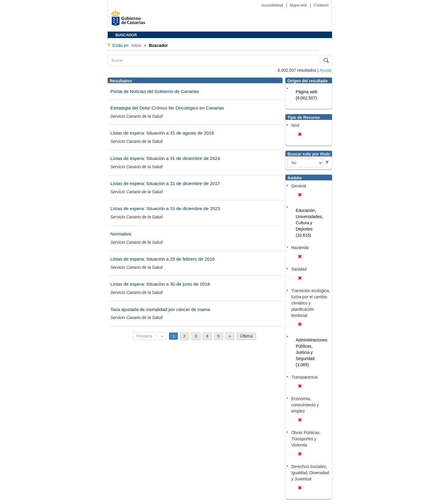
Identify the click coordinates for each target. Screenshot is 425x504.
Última (246, 336)
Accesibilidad (273, 5)
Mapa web (299, 5)
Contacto (321, 5)
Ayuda (325, 70)
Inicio (137, 45)
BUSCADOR (126, 35)
